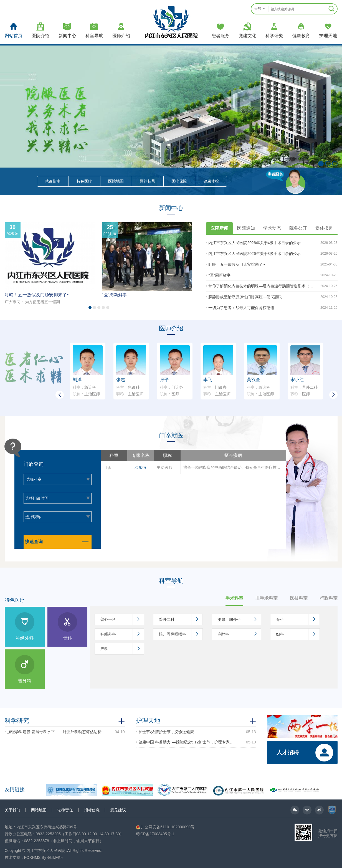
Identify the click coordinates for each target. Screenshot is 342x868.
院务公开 (298, 228)
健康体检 (211, 181)
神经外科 (122, 634)
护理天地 (148, 721)
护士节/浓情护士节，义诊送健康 (166, 732)
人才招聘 (288, 752)
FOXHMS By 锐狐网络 (44, 857)
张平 (164, 380)
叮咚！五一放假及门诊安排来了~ (37, 295)
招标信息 (92, 810)
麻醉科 (239, 634)
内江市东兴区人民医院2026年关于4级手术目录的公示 (254, 243)
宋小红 (297, 380)
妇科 (298, 634)
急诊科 (84, 387)
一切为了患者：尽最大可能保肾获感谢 (241, 308)
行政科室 (329, 598)
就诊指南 (53, 181)
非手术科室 (267, 598)
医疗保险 (179, 181)
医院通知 (246, 228)
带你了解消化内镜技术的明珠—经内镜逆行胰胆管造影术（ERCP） (261, 286)
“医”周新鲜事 (115, 295)
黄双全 (254, 380)
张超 (121, 380)
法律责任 (65, 810)
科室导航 (171, 581)
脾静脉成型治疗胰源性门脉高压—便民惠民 (245, 297)
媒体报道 (324, 228)
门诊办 (171, 387)
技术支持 (12, 857)
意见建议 (118, 810)
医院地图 (116, 181)
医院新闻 (219, 228)
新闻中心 (171, 208)
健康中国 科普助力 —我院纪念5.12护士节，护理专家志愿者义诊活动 (186, 742)
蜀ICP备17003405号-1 (155, 834)
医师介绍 (171, 328)
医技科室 (299, 598)
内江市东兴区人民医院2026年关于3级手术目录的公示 (254, 254)
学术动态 (272, 228)
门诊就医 (171, 435)
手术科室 (234, 598)
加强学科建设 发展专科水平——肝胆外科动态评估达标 (54, 732)
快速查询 (58, 542)
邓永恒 (140, 467)
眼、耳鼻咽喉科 (181, 634)
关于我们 (12, 810)
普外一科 (122, 619)
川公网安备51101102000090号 (165, 827)
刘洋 (77, 380)
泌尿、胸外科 (239, 619)
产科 (122, 649)
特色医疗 (84, 181)
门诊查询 (34, 464)
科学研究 (17, 721)
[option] (193, 467)
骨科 (298, 619)
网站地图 (39, 810)
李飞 (208, 380)
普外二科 (304, 387)
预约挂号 (148, 181)
